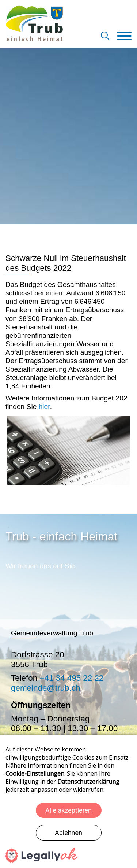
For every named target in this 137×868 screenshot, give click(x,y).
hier (43, 407)
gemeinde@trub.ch (46, 688)
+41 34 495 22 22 (71, 678)
